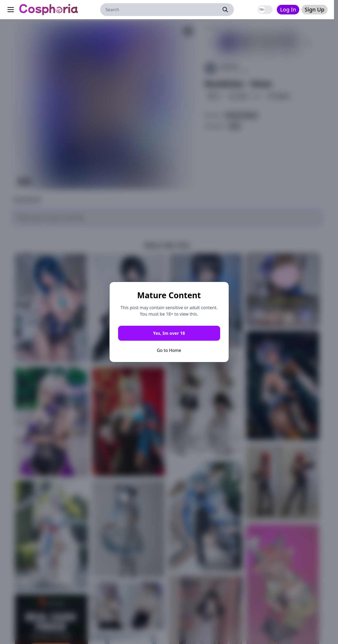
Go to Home (169, 350)
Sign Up (314, 9)
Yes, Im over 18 (169, 333)
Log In (288, 9)
